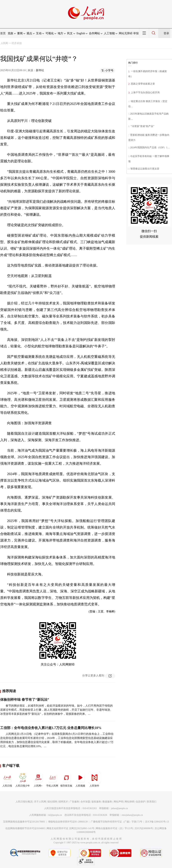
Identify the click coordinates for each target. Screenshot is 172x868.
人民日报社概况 (24, 802)
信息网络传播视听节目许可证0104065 (25, 828)
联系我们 (152, 802)
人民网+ (38, 779)
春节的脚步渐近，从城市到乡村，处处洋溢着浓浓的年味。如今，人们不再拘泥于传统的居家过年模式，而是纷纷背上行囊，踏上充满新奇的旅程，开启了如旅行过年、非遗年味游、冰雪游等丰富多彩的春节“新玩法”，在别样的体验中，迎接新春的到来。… (56, 710)
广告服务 (74, 802)
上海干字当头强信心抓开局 (145, 93)
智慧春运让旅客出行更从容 (145, 169)
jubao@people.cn (119, 808)
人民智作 (94, 779)
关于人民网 (40, 802)
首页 (3, 33)
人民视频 (80, 779)
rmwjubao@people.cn (132, 815)
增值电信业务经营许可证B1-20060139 (68, 822)
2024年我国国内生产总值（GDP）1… (150, 147)
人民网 (4, 43)
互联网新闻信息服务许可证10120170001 (24, 822)
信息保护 (140, 802)
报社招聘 (52, 802)
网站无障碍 (126, 33)
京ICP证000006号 (144, 828)
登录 (166, 33)
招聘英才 (63, 802)
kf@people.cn (55, 815)
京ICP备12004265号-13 (157, 822)
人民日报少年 (23, 779)
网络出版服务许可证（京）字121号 (114, 828)
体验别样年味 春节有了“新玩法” (25, 700)
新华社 (40, 70)
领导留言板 (66, 779)
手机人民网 (52, 779)
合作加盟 (85, 802)
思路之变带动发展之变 (142, 84)
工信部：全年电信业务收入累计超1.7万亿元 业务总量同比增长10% (51, 728)
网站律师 (129, 802)
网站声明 (118, 802)
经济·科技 (17, 43)
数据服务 (107, 802)
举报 (136, 33)
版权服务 (96, 802)
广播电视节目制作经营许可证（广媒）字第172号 (116, 822)
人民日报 (7, 779)
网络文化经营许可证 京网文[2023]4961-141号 (70, 828)
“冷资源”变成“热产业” (142, 126)
